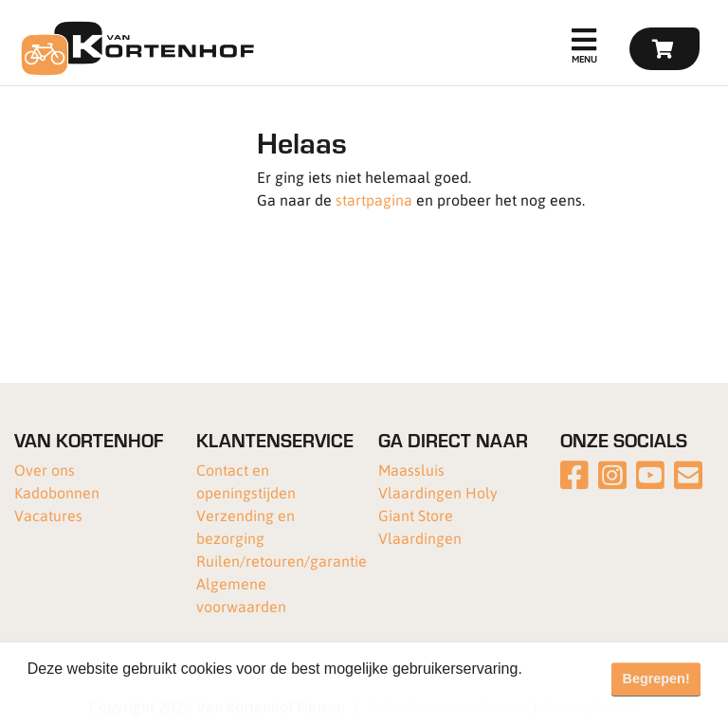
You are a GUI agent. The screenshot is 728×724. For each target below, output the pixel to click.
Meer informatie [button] (83, 694)
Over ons (45, 470)
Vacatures (48, 515)
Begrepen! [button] (656, 679)
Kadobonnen (57, 492)
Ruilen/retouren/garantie (282, 561)
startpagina (374, 199)
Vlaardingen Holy (438, 492)
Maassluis (411, 470)
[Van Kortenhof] (135, 48)
